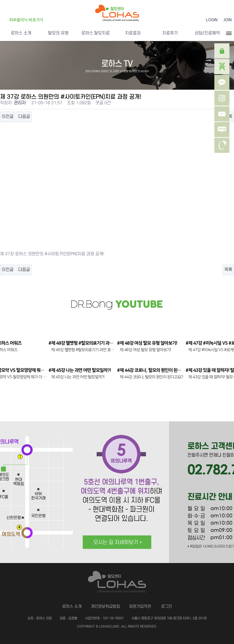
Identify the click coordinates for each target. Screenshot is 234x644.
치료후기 (170, 33)
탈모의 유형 (58, 33)
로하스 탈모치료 (96, 33)
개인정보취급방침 (105, 606)
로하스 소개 (21, 33)
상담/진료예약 (207, 33)
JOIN (227, 20)
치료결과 (133, 33)
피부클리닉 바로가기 (26, 20)
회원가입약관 (140, 606)
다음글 (24, 117)
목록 (228, 270)
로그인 (167, 606)
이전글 (8, 117)
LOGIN (212, 20)
